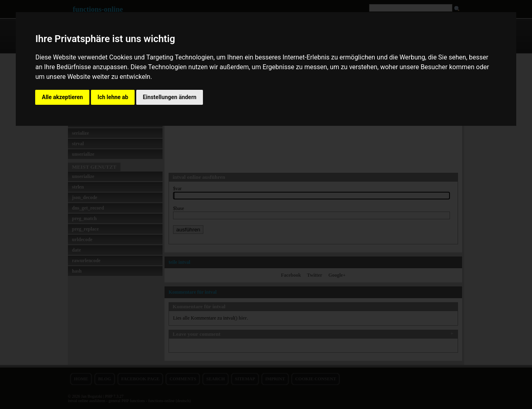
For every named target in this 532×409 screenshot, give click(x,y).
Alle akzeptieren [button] (62, 97)
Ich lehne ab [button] (113, 97)
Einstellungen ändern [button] (170, 97)
